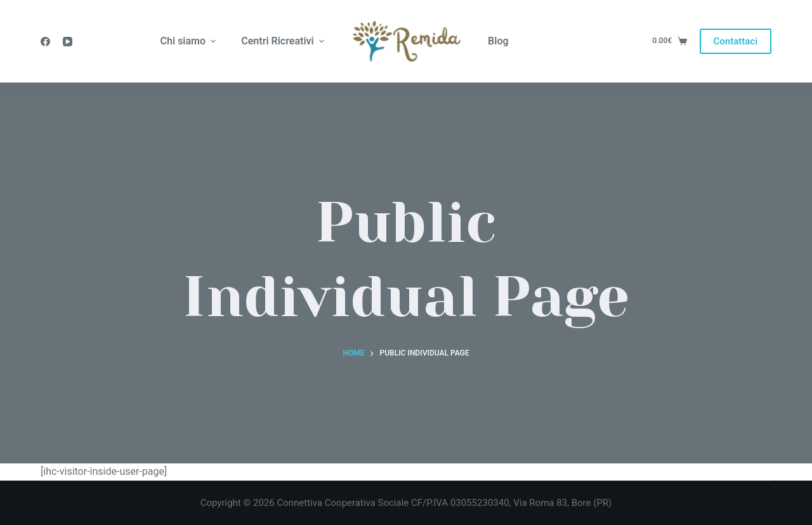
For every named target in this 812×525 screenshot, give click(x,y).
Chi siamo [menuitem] (190, 41)
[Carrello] (669, 41)
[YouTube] (68, 42)
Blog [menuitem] (498, 41)
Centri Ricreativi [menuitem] (284, 41)
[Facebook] (45, 42)
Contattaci (736, 41)
